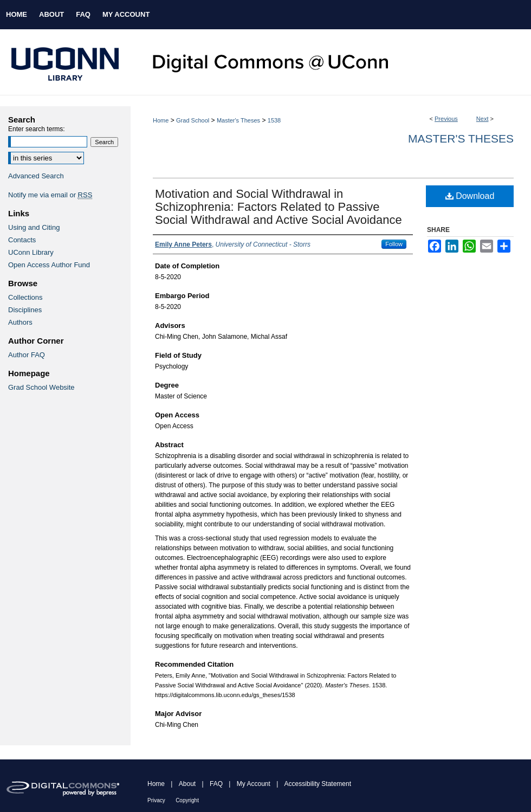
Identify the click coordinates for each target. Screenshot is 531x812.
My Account (254, 784)
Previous (446, 119)
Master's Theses (238, 120)
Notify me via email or (50, 195)
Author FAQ (27, 355)
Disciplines (25, 310)
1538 (274, 120)
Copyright (187, 800)
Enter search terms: (37, 129)
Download (470, 196)
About (187, 784)
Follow (394, 244)
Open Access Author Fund (49, 265)
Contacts (22, 240)
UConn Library (31, 252)
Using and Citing (34, 227)
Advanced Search (36, 176)
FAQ (216, 784)
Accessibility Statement (318, 784)
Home (161, 120)
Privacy (156, 800)
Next (483, 119)
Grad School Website (41, 387)
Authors (20, 322)
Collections (25, 297)
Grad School (193, 120)
